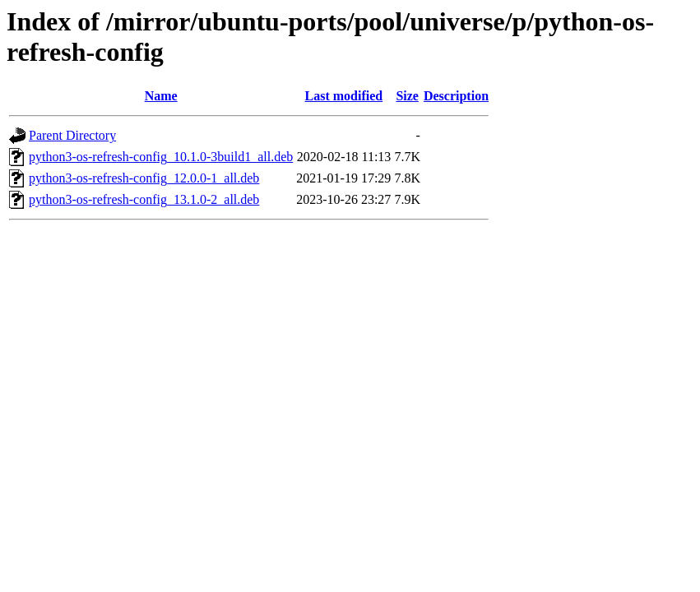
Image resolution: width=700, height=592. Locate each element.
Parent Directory (72, 135)
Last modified (343, 96)
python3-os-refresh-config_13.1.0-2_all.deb (144, 199)
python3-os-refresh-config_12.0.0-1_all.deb (144, 178)
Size (407, 96)
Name (161, 96)
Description (456, 96)
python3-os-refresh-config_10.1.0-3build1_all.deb (161, 157)
